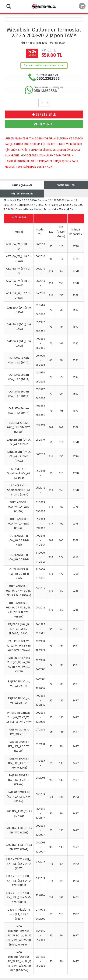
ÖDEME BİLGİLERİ (66, 185)
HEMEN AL (44, 124)
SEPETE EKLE (44, 114)
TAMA (62, 43)
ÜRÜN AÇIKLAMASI (22, 185)
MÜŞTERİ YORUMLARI (22, 194)
